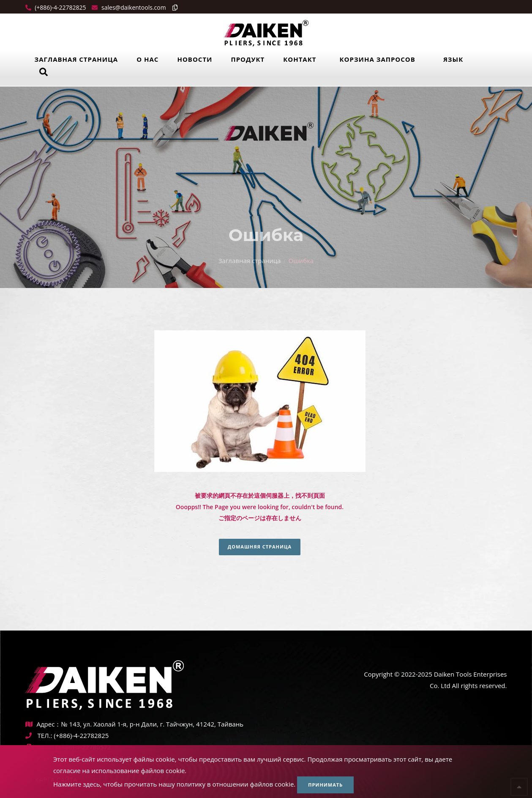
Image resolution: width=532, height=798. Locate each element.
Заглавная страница (76, 59)
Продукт (248, 59)
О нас (147, 59)
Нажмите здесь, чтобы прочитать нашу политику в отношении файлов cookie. (174, 784)
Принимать (325, 785)
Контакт (300, 59)
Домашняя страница (260, 547)
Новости (195, 59)
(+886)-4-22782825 (60, 7)
